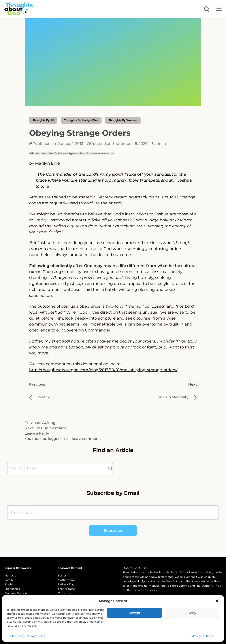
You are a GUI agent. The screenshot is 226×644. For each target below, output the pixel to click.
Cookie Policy (16, 636)
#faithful (47, 153)
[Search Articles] (58, 468)
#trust (111, 153)
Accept (134, 613)
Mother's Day (67, 580)
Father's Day (66, 584)
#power (92, 153)
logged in (56, 439)
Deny (192, 613)
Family (9, 580)
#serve (102, 153)
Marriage (10, 575)
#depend (35, 153)
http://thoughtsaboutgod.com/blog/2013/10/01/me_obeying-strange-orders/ (103, 370)
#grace (73, 153)
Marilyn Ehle (47, 163)
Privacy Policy (36, 636)
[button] (217, 601)
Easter (62, 575)
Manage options (202, 636)
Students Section (16, 593)
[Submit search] (110, 468)
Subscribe (113, 530)
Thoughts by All (43, 120)
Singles (9, 584)
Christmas (65, 593)
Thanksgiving (67, 589)
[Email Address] (113, 512)
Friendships (12, 589)
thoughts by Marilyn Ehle (81, 120)
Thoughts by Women (123, 120)
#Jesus (82, 153)
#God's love (60, 153)
